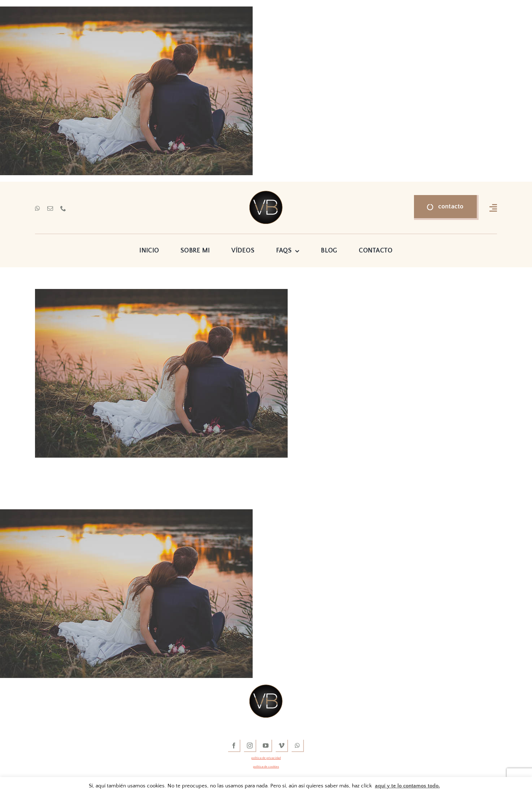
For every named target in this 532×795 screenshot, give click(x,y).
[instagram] (250, 746)
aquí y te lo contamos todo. (407, 786)
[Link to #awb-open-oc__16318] (493, 208)
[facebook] (234, 746)
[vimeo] (282, 746)
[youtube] (266, 746)
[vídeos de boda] (266, 194)
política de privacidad (266, 758)
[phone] (63, 208)
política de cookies (266, 766)
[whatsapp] (38, 208)
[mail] (50, 208)
